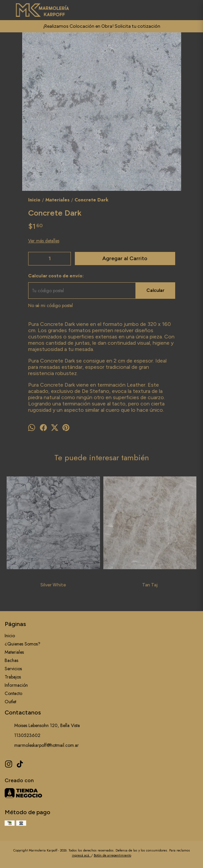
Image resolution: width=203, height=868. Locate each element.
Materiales (14, 652)
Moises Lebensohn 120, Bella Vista (42, 725)
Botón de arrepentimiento (112, 855)
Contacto (13, 693)
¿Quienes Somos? (23, 644)
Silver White (53, 585)
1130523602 (23, 735)
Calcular (155, 290)
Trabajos (13, 677)
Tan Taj (150, 585)
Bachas (11, 660)
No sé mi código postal (51, 305)
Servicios (13, 669)
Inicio (10, 636)
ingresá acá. (81, 855)
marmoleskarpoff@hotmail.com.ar (42, 745)
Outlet (10, 702)
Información (16, 685)
